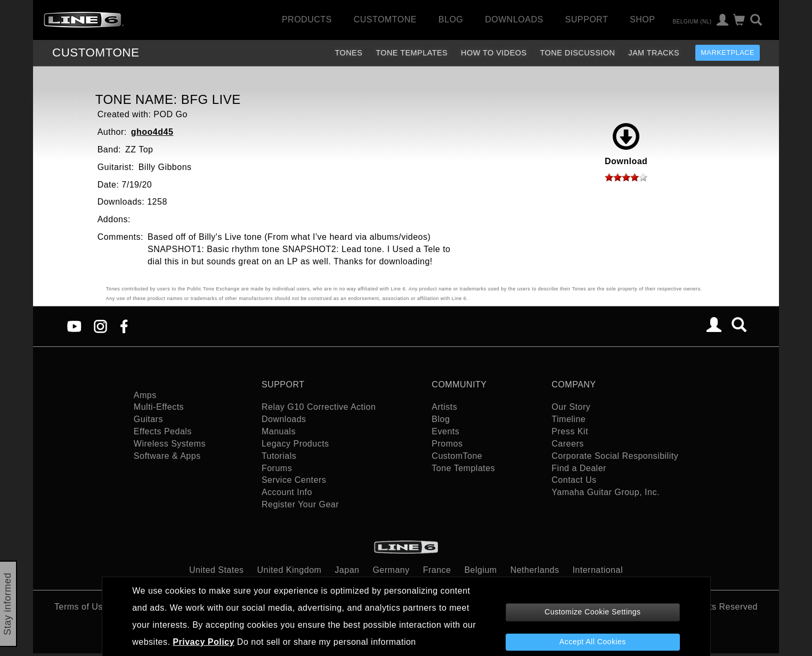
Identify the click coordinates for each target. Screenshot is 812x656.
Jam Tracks (654, 53)
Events (445, 431)
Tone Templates (412, 53)
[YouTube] (74, 325)
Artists (444, 407)
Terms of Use (81, 607)
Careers (567, 444)
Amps (145, 395)
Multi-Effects (159, 407)
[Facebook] (124, 325)
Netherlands (535, 570)
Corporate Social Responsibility (615, 456)
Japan (347, 570)
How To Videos (494, 53)
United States (217, 570)
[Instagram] (100, 325)
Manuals (279, 431)
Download (626, 144)
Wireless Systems (170, 444)
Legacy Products (295, 444)
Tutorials (279, 456)
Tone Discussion (578, 53)
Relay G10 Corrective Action (319, 407)
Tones (348, 53)
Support (587, 19)
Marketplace (728, 52)
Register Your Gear (300, 504)
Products (307, 19)
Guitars (148, 419)
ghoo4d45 (152, 132)
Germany (391, 570)
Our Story (571, 407)
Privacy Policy (204, 642)
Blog (451, 19)
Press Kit (570, 431)
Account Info (287, 492)
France (437, 570)
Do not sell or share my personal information (327, 642)
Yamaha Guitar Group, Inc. (606, 492)
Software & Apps (167, 456)
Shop (642, 19)
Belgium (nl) (692, 21)
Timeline (569, 419)
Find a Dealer (579, 468)
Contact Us (574, 480)
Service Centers (294, 480)
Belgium (480, 570)
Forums (277, 468)
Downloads (514, 19)
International (598, 570)
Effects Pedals (163, 431)
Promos (447, 444)
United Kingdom (290, 570)
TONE (96, 52)
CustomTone (385, 19)
